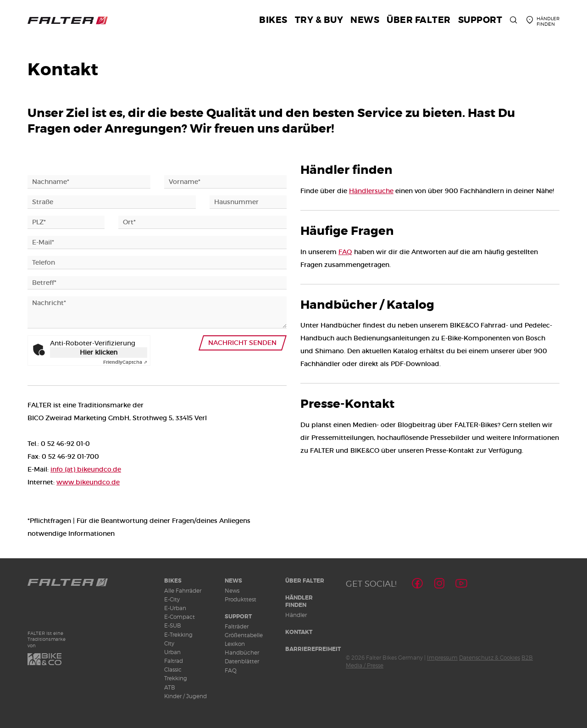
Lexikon (235, 644)
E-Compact (180, 617)
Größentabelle (244, 635)
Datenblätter (242, 661)
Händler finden (299, 602)
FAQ (345, 252)
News (233, 581)
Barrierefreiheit (313, 649)
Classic (173, 670)
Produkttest (241, 599)
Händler (296, 615)
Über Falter (305, 581)
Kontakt (299, 632)
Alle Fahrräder (183, 591)
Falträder (237, 626)
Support (238, 617)
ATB (170, 687)
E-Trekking (178, 635)
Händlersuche (371, 191)
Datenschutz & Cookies (490, 658)
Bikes (173, 581)
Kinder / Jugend (186, 696)
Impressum (442, 658)
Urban (172, 652)
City (169, 643)
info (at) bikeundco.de (86, 469)
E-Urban (175, 608)
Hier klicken (99, 352)
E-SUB (173, 625)
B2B (527, 658)
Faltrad (174, 661)
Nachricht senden (243, 343)
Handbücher (242, 653)
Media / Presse (365, 665)
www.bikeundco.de (88, 482)
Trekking (176, 678)
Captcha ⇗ (125, 362)
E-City (172, 599)
